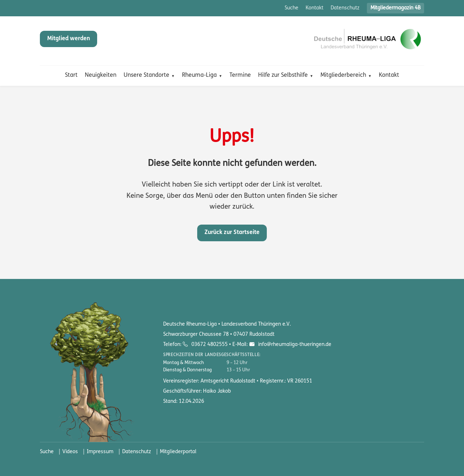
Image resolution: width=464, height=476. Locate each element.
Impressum (100, 452)
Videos (70, 452)
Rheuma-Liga (199, 75)
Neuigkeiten (101, 75)
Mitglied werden (69, 39)
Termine (240, 75)
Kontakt (314, 8)
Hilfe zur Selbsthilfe (283, 75)
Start (71, 75)
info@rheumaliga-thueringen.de (294, 345)
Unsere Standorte (146, 75)
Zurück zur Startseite (232, 233)
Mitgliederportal (178, 452)
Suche (291, 8)
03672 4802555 (210, 345)
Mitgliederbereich (343, 75)
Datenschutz (345, 8)
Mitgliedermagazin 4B (395, 8)
